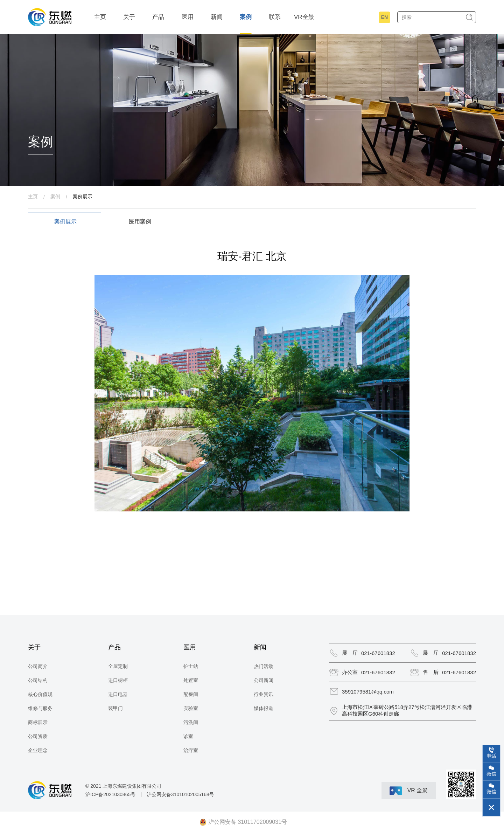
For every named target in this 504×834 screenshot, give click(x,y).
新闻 (217, 17)
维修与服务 (40, 708)
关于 (129, 17)
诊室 (188, 736)
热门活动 (264, 666)
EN (384, 17)
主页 (100, 17)
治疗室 (191, 750)
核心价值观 (40, 694)
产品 (158, 17)
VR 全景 (409, 791)
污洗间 (191, 722)
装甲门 (115, 708)
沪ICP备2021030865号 (110, 794)
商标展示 (38, 722)
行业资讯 (264, 694)
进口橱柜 (118, 680)
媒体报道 (264, 708)
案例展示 (83, 197)
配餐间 (191, 694)
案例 (246, 17)
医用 (188, 17)
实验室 (191, 708)
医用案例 (140, 222)
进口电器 (118, 694)
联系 (275, 17)
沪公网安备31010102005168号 (180, 794)
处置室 (191, 680)
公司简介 (38, 666)
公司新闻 (264, 680)
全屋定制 (118, 666)
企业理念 (38, 750)
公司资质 (38, 736)
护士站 (191, 666)
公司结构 (38, 680)
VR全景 (304, 17)
